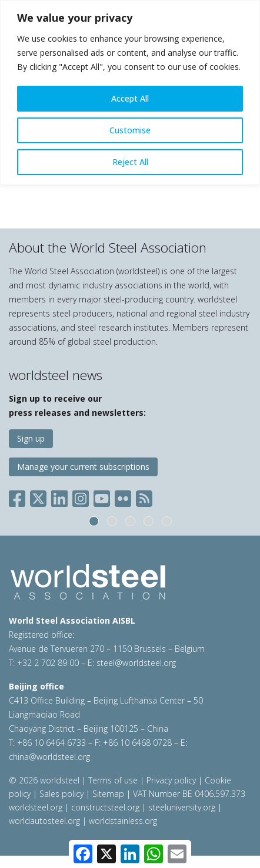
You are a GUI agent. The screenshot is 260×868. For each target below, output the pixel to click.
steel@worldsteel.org (136, 663)
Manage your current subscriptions (83, 467)
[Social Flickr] (123, 496)
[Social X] (38, 496)
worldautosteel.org (46, 821)
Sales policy (61, 794)
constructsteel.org (105, 807)
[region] (130, 92)
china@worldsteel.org (49, 757)
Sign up (31, 438)
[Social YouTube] (102, 496)
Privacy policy (171, 780)
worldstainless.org (123, 821)
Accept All (130, 98)
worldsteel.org (36, 807)
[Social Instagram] (81, 496)
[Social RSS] (144, 496)
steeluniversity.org (182, 807)
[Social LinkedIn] (59, 496)
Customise (130, 130)
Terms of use (113, 780)
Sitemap (108, 794)
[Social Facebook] (19, 496)
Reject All (130, 162)
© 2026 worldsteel (45, 780)
